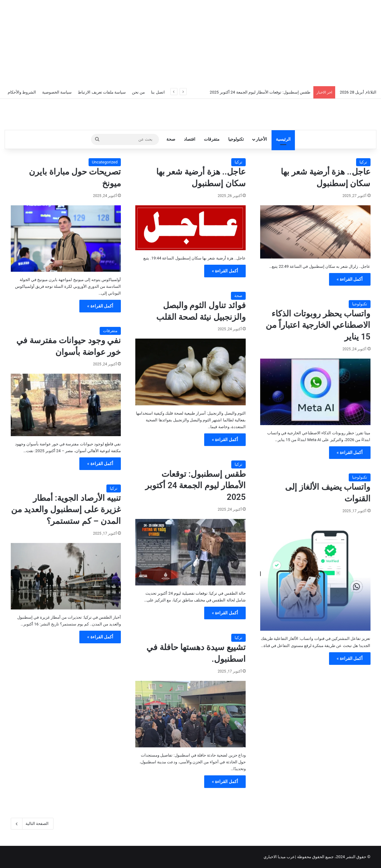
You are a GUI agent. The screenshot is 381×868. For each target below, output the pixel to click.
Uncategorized (105, 162)
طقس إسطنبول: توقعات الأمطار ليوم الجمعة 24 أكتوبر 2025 (260, 92)
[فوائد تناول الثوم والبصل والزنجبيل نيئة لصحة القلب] (190, 372)
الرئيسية (283, 139)
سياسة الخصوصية (57, 92)
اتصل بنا (158, 92)
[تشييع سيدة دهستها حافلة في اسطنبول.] (190, 714)
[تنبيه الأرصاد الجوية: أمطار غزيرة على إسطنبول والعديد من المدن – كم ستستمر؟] (66, 576)
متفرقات (212, 139)
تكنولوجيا (236, 139)
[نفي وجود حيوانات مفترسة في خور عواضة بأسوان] (66, 405)
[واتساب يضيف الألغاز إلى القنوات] (315, 576)
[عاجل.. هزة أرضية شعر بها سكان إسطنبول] (315, 232)
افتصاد (190, 139)
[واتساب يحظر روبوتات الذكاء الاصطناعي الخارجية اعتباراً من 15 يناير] (315, 392)
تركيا (363, 162)
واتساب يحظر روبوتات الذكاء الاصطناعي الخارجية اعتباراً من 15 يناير (318, 325)
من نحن (138, 92)
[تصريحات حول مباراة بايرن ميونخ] (66, 239)
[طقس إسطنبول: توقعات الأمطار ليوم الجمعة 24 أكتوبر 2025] (190, 552)
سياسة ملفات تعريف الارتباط (102, 92)
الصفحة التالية (32, 824)
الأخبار (261, 139)
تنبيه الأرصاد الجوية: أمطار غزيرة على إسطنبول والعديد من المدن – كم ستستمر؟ (66, 510)
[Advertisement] (191, 43)
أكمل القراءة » (350, 279)
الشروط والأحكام (22, 92)
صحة (171, 139)
